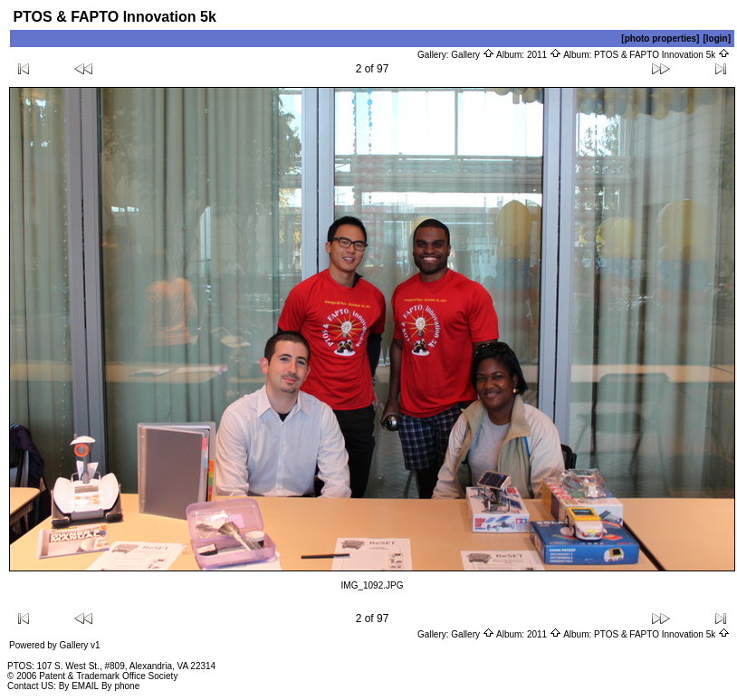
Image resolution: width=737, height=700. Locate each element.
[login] (717, 38)
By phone (120, 686)
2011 (544, 55)
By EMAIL (79, 686)
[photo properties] (660, 38)
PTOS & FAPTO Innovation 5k (662, 55)
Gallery (472, 55)
